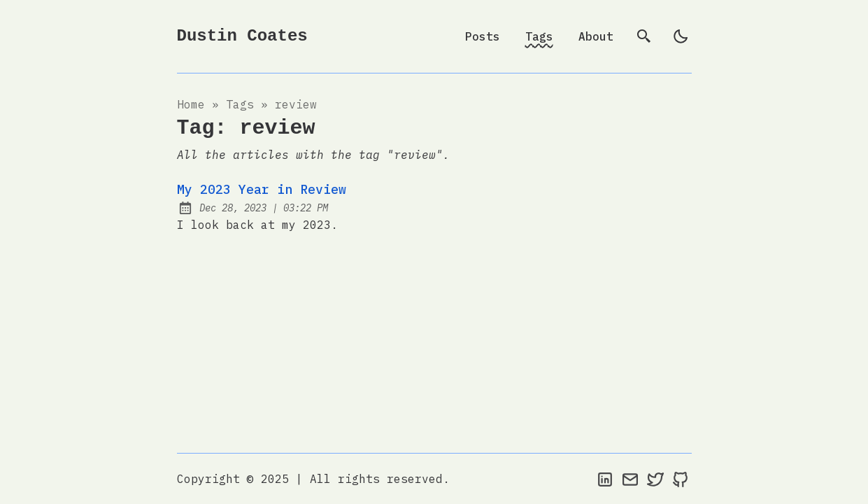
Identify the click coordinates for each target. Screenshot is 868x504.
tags (240, 104)
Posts (483, 36)
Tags (539, 36)
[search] (644, 36)
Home (191, 104)
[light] (681, 36)
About (596, 36)
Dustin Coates (242, 36)
